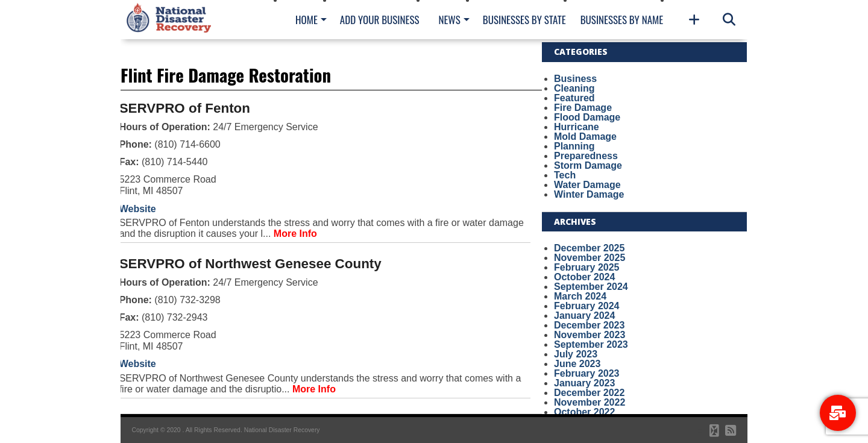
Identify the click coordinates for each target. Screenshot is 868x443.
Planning (574, 146)
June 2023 (577, 364)
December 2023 (589, 325)
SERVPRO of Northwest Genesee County (250, 264)
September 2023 (591, 344)
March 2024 (580, 296)
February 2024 (587, 306)
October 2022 (584, 412)
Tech (565, 175)
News (449, 20)
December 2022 (589, 393)
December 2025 (589, 248)
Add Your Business (380, 20)
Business (575, 79)
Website (138, 209)
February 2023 (587, 373)
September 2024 (591, 287)
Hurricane (577, 127)
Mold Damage (585, 137)
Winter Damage (589, 194)
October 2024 (584, 277)
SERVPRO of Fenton (185, 108)
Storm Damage (588, 165)
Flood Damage (587, 117)
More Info (295, 234)
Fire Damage (583, 108)
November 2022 (590, 402)
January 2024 (584, 316)
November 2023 (590, 335)
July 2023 (576, 354)
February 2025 (587, 267)
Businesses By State (524, 20)
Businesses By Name (622, 20)
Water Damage (587, 185)
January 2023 (584, 383)
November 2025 (590, 258)
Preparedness (586, 156)
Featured (574, 98)
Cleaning (574, 88)
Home (307, 20)
